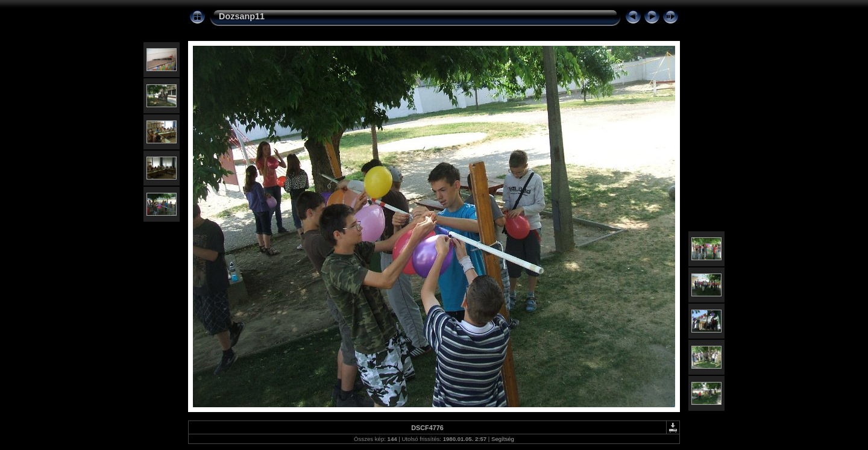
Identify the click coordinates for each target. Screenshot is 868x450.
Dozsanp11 (242, 16)
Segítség (503, 439)
